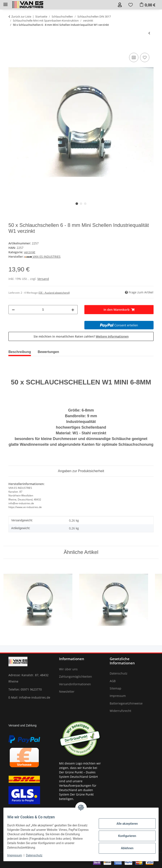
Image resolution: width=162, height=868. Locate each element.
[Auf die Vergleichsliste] (134, 57)
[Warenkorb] (147, 5)
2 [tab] (81, 204)
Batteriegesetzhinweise (126, 703)
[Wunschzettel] (131, 5)
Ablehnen (124, 848)
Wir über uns (68, 669)
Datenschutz (37, 855)
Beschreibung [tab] (20, 352)
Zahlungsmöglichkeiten (76, 677)
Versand (43, 279)
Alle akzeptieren (124, 824)
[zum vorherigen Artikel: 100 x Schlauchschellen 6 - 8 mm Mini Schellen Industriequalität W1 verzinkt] (149, 33)
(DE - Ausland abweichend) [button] (54, 293)
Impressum (18, 855)
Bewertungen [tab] (48, 352)
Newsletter (67, 692)
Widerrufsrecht (120, 711)
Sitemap (115, 688)
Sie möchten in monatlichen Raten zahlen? (81, 336)
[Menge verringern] (13, 310)
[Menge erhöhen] (73, 310)
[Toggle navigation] (5, 3)
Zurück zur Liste (21, 16)
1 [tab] (77, 204)
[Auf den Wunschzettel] (145, 57)
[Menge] (43, 310)
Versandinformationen (75, 684)
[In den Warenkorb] (12, 47)
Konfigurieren (124, 836)
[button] (120, 5)
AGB (113, 681)
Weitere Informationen (112, 336)
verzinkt (30, 252)
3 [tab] (85, 204)
